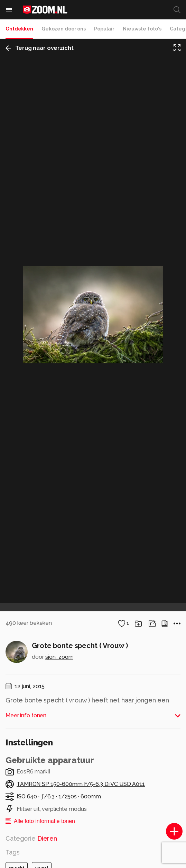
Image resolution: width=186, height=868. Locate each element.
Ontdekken (19, 29)
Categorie (31, 838)
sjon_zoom (59, 657)
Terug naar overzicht (40, 48)
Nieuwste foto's (142, 29)
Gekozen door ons (64, 29)
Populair (104, 29)
